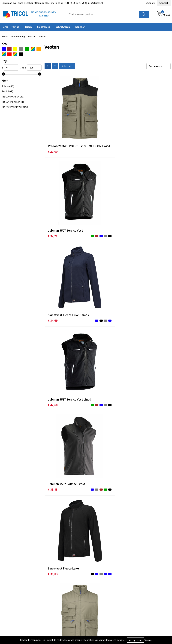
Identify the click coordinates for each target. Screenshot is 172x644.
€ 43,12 (53, 307)
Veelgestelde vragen (59, 596)
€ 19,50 (53, 247)
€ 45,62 (137, 363)
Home (5, 36)
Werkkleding (18, 36)
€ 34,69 (137, 127)
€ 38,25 (95, 243)
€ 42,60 (53, 187)
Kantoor (80, 27)
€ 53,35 (137, 548)
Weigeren (148, 640)
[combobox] (102, 14)
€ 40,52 (137, 247)
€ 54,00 (95, 548)
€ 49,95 (53, 487)
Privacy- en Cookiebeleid (145, 592)
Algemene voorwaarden (145, 587)
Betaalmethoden (99, 592)
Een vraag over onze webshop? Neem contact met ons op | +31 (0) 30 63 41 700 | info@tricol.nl (52, 3)
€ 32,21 (95, 122)
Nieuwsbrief (55, 592)
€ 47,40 (95, 427)
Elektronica (44, 27)
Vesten (32, 36)
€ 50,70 (53, 543)
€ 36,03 (137, 183)
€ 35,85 (95, 187)
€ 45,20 (53, 423)
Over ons (151, 3)
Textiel (15, 27)
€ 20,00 (53, 127)
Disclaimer (137, 596)
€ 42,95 (137, 307)
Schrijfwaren (63, 27)
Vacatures (53, 601)
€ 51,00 (137, 427)
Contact (164, 3)
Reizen (28, 27)
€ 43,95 (53, 363)
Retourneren (97, 596)
